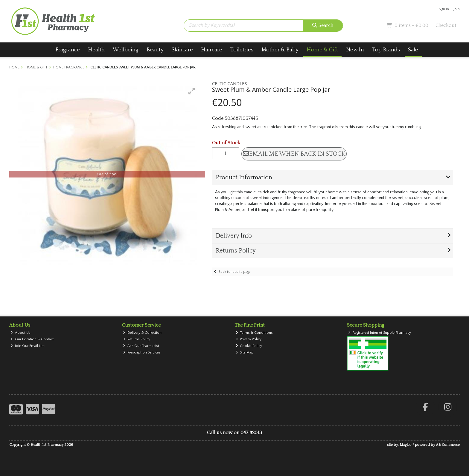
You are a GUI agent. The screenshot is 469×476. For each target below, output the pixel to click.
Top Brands (386, 50)
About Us (20, 333)
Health (96, 50)
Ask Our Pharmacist (141, 346)
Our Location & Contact (32, 339)
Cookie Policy (249, 346)
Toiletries (242, 50)
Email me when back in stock (294, 154)
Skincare (182, 50)
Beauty (155, 50)
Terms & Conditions (254, 333)
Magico (406, 445)
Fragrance (68, 50)
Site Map (245, 352)
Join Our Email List (28, 346)
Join (457, 9)
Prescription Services (142, 352)
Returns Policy (137, 339)
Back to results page (235, 272)
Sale (413, 50)
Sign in (444, 9)
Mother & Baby (280, 50)
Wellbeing (126, 50)
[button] (192, 91)
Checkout (446, 25)
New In (355, 50)
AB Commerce (448, 445)
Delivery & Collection (142, 333)
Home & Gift (322, 50)
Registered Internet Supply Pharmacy (380, 333)
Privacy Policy (249, 339)
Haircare (212, 50)
